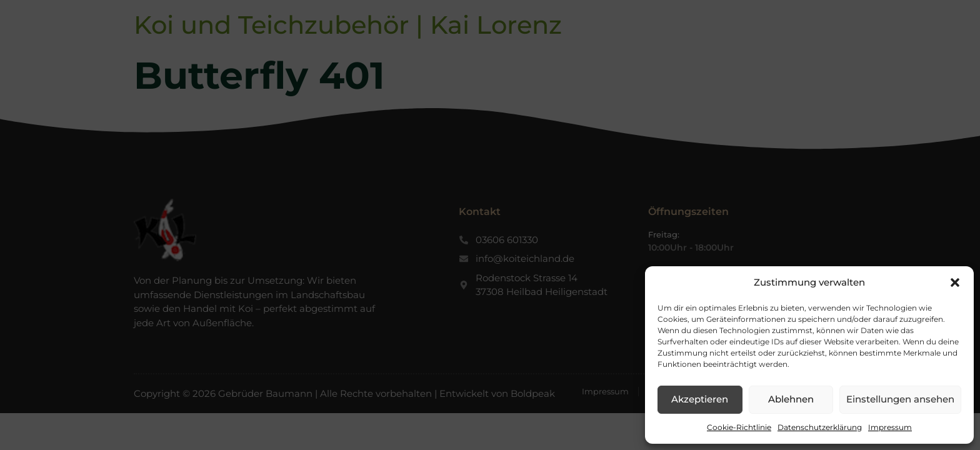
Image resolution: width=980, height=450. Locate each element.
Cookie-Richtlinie (739, 427)
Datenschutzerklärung (820, 427)
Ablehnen (791, 399)
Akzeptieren (700, 399)
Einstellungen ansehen (900, 399)
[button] (955, 282)
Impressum (890, 427)
